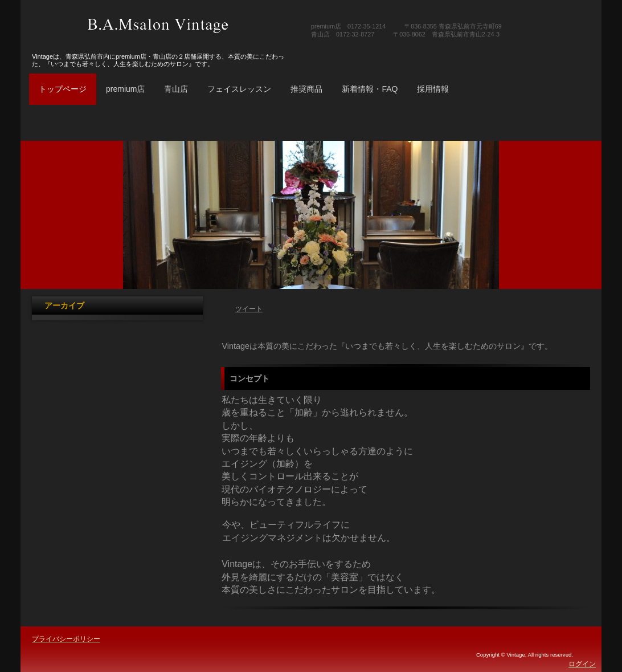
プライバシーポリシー (66, 639)
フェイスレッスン (239, 89)
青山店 (176, 89)
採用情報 (433, 89)
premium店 (125, 89)
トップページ (63, 89)
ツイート (249, 309)
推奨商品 (306, 89)
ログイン (582, 664)
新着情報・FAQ (370, 89)
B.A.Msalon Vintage (158, 26)
